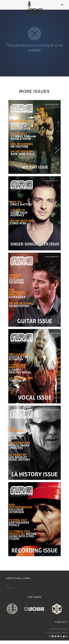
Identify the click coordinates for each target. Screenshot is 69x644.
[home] (34, 8)
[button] (62, 5)
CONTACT (10, 595)
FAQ (8, 592)
